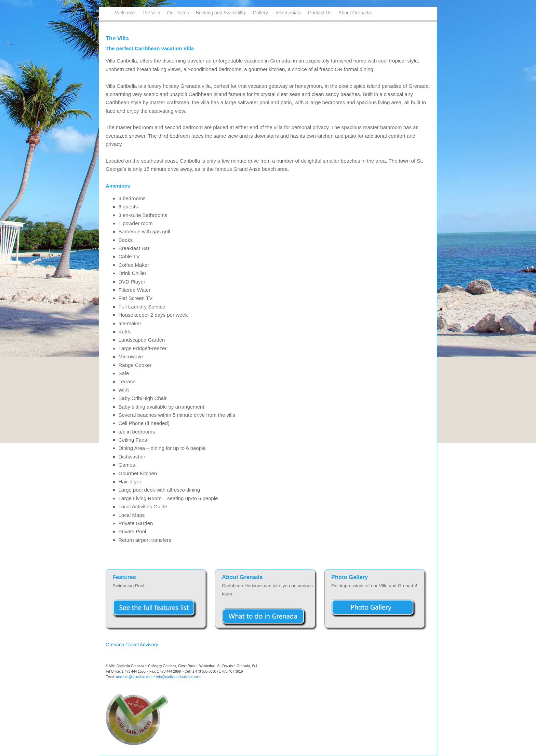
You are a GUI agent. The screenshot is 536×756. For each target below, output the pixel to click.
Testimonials (288, 13)
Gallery (260, 13)
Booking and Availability (221, 13)
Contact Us (320, 13)
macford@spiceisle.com (134, 677)
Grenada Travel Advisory (132, 645)
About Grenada (355, 13)
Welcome (125, 13)
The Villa (151, 13)
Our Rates (178, 13)
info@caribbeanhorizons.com (178, 677)
